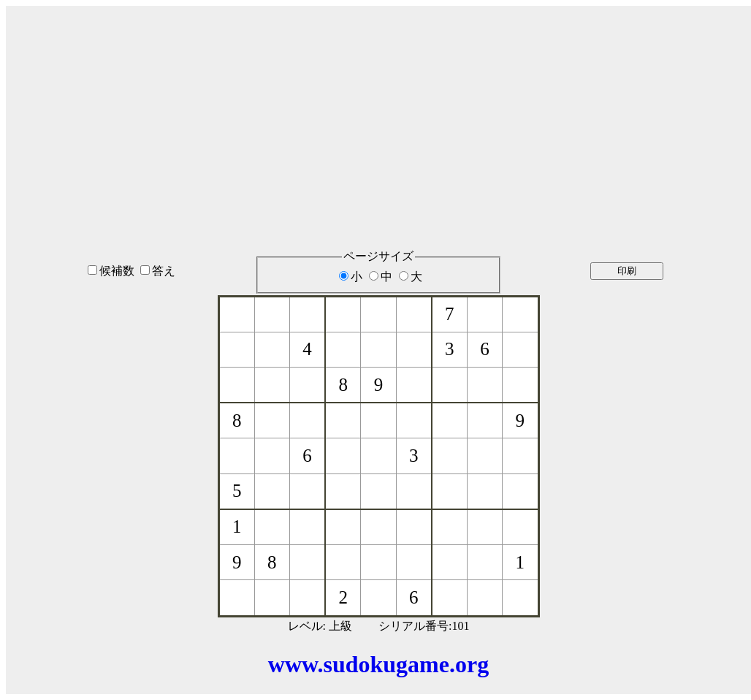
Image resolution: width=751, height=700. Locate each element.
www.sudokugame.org (378, 664)
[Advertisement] (378, 109)
